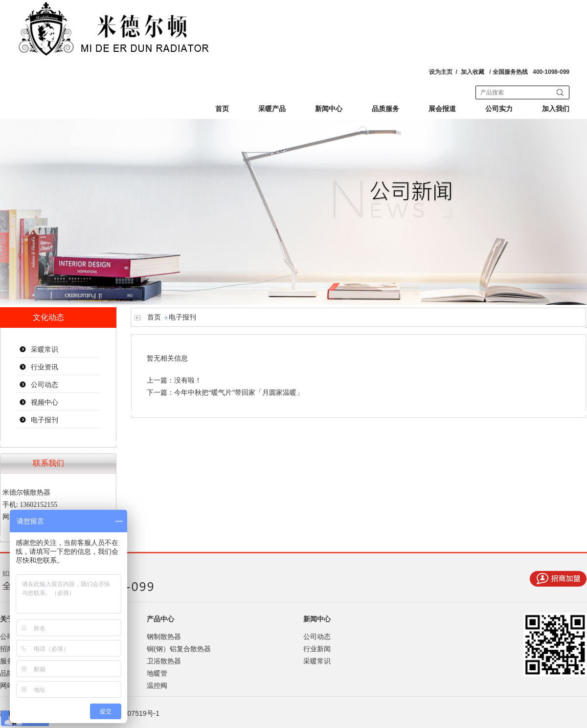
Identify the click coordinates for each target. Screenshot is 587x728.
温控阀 (157, 685)
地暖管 (157, 673)
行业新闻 (317, 649)
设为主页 (441, 72)
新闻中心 (329, 109)
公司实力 (499, 109)
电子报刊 (45, 420)
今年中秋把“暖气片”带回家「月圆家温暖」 (239, 393)
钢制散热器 (164, 637)
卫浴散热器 (164, 661)
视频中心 (45, 402)
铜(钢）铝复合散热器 (179, 649)
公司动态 (45, 385)
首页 (222, 109)
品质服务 (385, 109)
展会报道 (442, 109)
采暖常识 (45, 350)
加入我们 (556, 109)
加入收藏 (473, 72)
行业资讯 (45, 367)
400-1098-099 (551, 72)
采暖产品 (272, 109)
